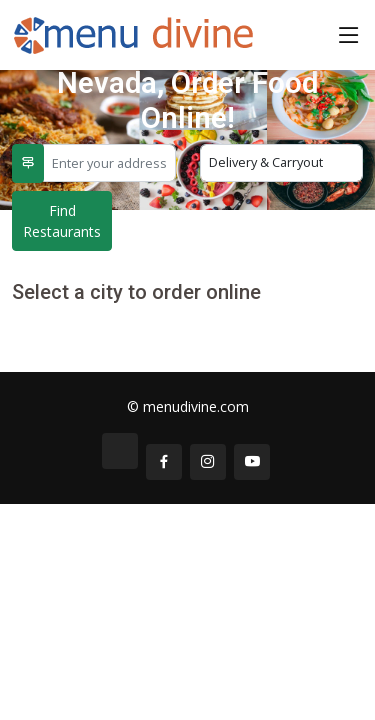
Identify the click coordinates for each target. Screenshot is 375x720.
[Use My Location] (28, 163)
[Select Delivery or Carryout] (282, 162)
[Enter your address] (109, 163)
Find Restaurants (62, 221)
